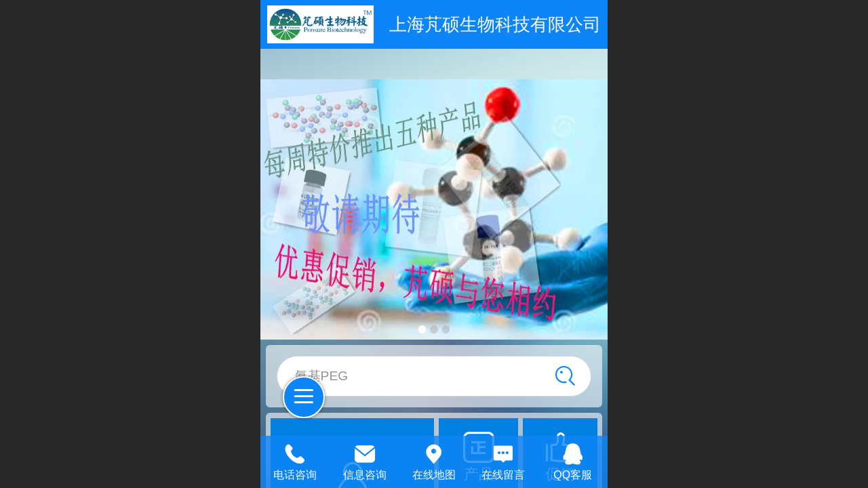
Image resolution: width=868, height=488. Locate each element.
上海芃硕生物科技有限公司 (495, 24)
